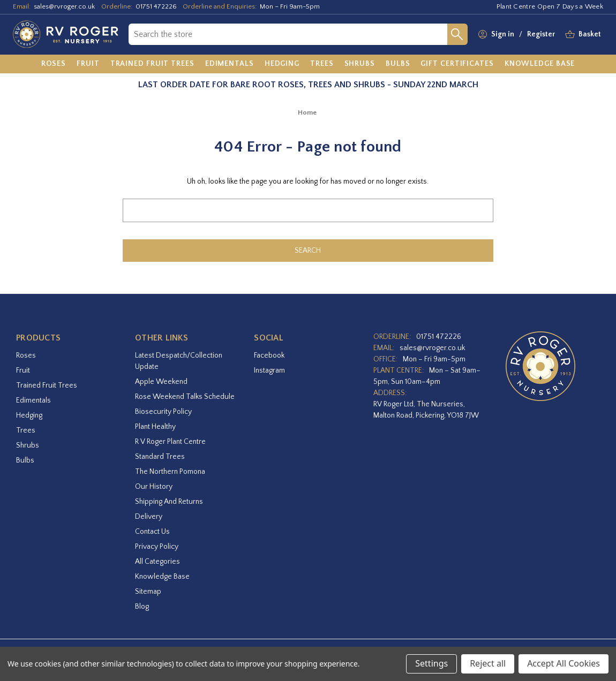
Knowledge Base (162, 577)
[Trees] (322, 64)
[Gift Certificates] (457, 64)
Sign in (503, 34)
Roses (26, 355)
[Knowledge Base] (540, 64)
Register (541, 34)
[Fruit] (88, 64)
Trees (26, 430)
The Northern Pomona (170, 472)
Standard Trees (160, 457)
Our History (154, 487)
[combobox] (288, 34)
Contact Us (152, 532)
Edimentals (33, 400)
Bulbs (25, 460)
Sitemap (148, 592)
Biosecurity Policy (163, 412)
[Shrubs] (360, 64)
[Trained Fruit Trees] (152, 64)
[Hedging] (282, 64)
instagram (269, 370)
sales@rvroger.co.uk (64, 6)
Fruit (23, 370)
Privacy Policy (157, 547)
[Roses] (54, 64)
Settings (431, 663)
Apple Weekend (161, 382)
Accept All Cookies (564, 663)
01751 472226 (156, 6)
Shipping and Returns (169, 502)
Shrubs (28, 445)
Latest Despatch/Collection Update (179, 361)
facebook (269, 355)
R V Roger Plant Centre (170, 442)
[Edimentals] (230, 64)
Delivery (149, 517)
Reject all (488, 663)
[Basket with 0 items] (590, 35)
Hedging (29, 415)
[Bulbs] (398, 64)
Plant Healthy (155, 427)
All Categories (157, 562)
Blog (142, 607)
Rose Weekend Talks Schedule (185, 397)
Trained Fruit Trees (47, 385)
